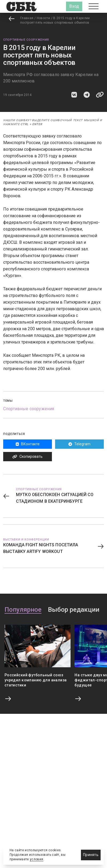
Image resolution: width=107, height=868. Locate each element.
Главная (27, 18)
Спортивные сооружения (26, 40)
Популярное (23, 610)
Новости (44, 18)
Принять (91, 855)
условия (37, 859)
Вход (74, 6)
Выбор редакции (74, 610)
